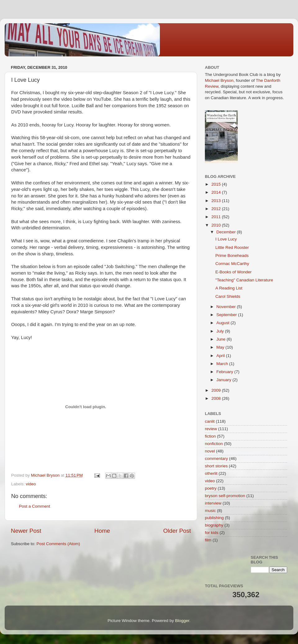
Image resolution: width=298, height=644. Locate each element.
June (221, 339)
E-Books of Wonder (234, 272)
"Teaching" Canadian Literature (244, 280)
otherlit (211, 473)
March (223, 364)
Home (102, 531)
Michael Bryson (219, 80)
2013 (217, 201)
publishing (214, 518)
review (211, 429)
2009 (217, 390)
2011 (217, 217)
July (221, 331)
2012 (217, 209)
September (227, 315)
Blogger (182, 621)
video (31, 484)
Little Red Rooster (232, 247)
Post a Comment (35, 506)
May (221, 347)
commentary (216, 459)
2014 (217, 192)
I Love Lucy (226, 239)
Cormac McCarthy (232, 264)
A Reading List (229, 288)
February (225, 372)
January (224, 380)
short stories (216, 466)
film (208, 540)
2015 (217, 184)
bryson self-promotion (225, 496)
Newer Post (26, 531)
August (223, 323)
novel (210, 451)
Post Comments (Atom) (58, 544)
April (221, 356)
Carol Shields (228, 296)
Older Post (177, 531)
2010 (217, 225)
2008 (217, 398)
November (227, 307)
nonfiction (214, 444)
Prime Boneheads (232, 256)
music (210, 511)
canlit (210, 421)
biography (214, 525)
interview (213, 503)
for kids (212, 533)
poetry (211, 488)
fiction (210, 436)
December (227, 232)
